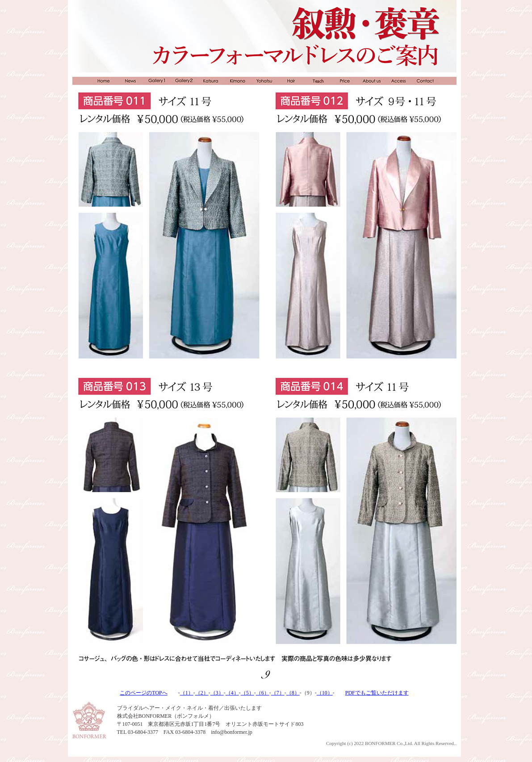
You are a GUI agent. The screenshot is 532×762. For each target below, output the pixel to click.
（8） (293, 693)
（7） (278, 693)
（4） (232, 693)
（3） (217, 693)
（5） (247, 693)
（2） (202, 693)
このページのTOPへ (143, 693)
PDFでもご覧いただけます (377, 693)
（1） (187, 693)
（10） (325, 693)
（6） (263, 693)
